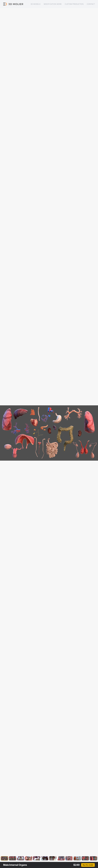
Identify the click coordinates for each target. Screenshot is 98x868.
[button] (4, 859)
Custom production (74, 4)
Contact (91, 4)
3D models (36, 4)
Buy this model (88, 865)
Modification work (53, 4)
